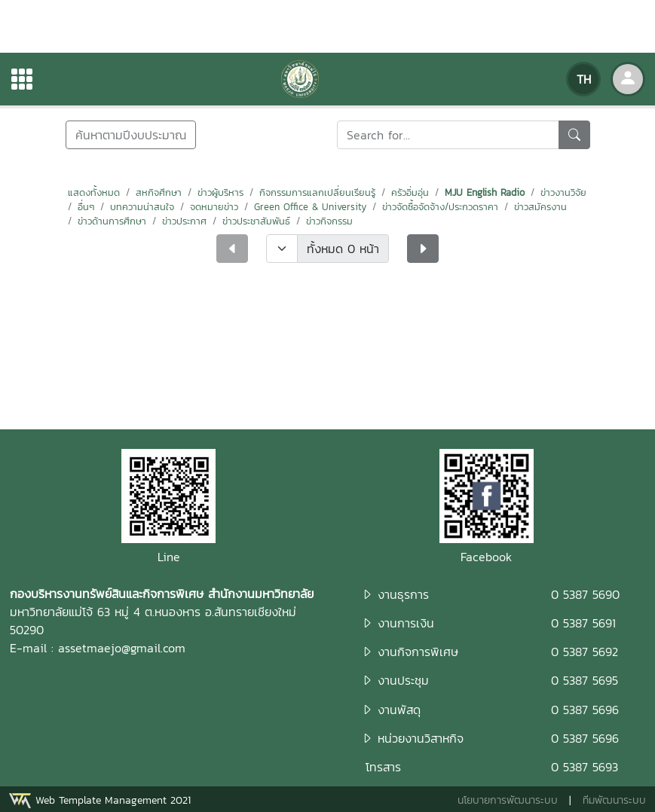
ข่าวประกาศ (184, 221)
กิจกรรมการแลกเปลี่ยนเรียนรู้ (317, 192)
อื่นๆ (86, 207)
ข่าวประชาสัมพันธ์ (256, 221)
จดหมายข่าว (214, 207)
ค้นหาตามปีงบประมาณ (131, 135)
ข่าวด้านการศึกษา (112, 221)
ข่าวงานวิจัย (563, 192)
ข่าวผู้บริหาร (220, 192)
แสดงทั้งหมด (94, 192)
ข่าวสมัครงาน (540, 207)
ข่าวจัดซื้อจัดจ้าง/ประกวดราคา (440, 207)
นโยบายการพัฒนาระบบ (508, 800)
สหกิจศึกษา (159, 192)
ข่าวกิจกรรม (329, 221)
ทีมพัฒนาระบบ (614, 800)
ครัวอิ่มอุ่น (410, 192)
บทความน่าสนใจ (142, 207)
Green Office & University (310, 207)
